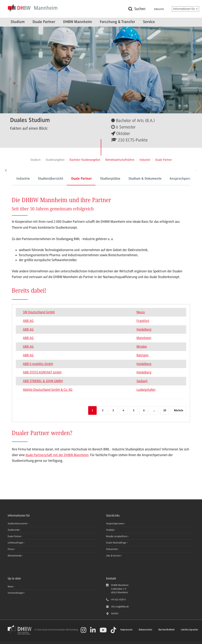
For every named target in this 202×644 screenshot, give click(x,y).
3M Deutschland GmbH (39, 312)
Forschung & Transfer (117, 22)
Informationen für (185, 9)
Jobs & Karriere (114, 556)
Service (149, 22)
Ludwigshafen (146, 390)
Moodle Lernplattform (117, 536)
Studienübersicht (50, 179)
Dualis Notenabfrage (116, 543)
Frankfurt (143, 321)
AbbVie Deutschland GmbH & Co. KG (48, 390)
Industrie (23, 179)
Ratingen (143, 355)
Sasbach (142, 381)
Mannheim (144, 338)
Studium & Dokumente (145, 179)
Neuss (141, 312)
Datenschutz (145, 630)
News (10, 587)
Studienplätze (110, 179)
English (159, 9)
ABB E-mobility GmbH (38, 364)
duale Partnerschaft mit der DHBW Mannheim (57, 455)
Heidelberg (144, 329)
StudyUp (110, 530)
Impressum (126, 630)
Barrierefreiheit (166, 630)
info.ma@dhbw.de (120, 607)
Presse (11, 549)
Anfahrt (115, 614)
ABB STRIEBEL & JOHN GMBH (43, 381)
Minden (142, 346)
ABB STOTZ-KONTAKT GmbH (42, 372)
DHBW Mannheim (78, 22)
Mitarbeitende (15, 556)
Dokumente (112, 549)
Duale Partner (44, 22)
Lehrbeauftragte (16, 543)
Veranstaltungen (16, 593)
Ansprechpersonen (115, 524)
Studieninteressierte (18, 524)
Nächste (179, 411)
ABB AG (28, 321)
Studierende (14, 530)
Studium (18, 22)
